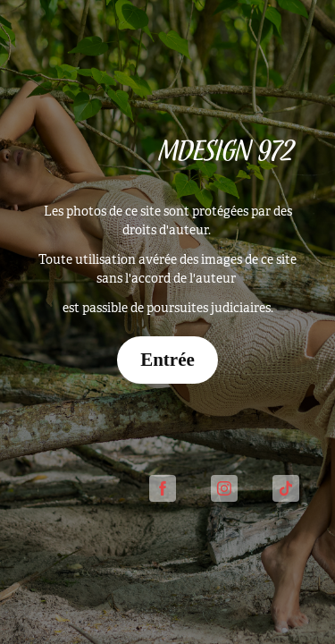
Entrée (167, 360)
